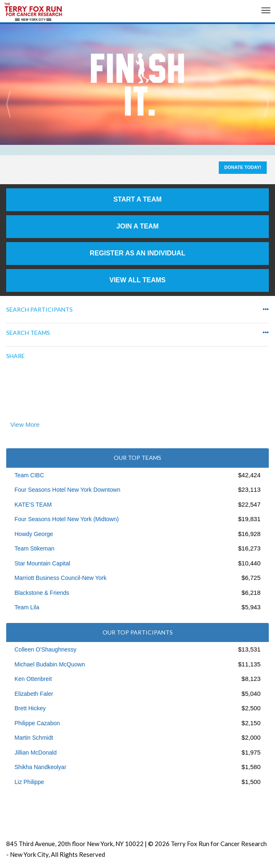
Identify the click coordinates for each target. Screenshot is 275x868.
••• (266, 309)
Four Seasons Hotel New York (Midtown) (67, 519)
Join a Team (138, 226)
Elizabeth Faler (34, 694)
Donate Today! (243, 167)
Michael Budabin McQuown (50, 664)
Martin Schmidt (34, 738)
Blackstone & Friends (42, 593)
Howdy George (34, 534)
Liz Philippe (29, 782)
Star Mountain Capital (42, 563)
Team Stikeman (34, 548)
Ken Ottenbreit (33, 679)
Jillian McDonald (36, 753)
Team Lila (27, 607)
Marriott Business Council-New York (61, 578)
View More (25, 424)
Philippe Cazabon (37, 723)
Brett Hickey (30, 708)
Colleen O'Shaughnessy (45, 649)
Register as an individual (137, 253)
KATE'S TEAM (33, 505)
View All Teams (138, 280)
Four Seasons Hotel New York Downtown (67, 490)
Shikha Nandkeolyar (40, 767)
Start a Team (137, 199)
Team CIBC (29, 475)
